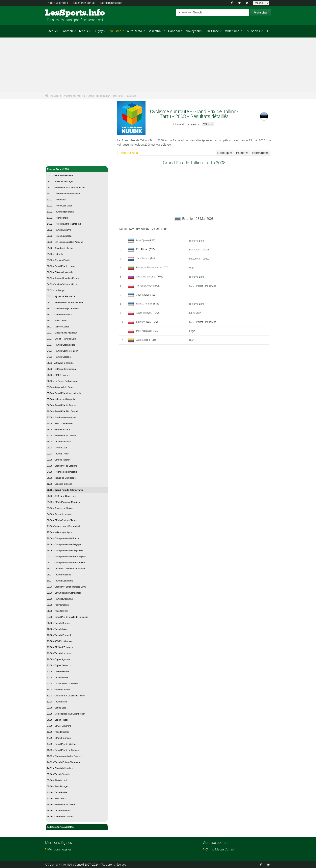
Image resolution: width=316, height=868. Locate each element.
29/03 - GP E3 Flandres (59, 375)
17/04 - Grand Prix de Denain (61, 436)
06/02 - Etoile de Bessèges (60, 181)
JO (267, 31)
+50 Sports (253, 31)
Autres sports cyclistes (77, 827)
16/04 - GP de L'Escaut (58, 429)
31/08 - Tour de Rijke (57, 702)
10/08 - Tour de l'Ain (57, 629)
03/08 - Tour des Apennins (60, 599)
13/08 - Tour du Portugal (59, 635)
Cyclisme (115, 31)
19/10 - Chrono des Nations (61, 817)
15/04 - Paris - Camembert (60, 423)
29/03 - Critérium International (62, 369)
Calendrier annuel (84, 3)
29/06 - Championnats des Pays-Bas (65, 550)
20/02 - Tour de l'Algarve (59, 230)
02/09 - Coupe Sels (56, 708)
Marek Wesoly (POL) (147, 322)
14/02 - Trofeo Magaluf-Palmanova (64, 224)
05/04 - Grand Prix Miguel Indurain (64, 393)
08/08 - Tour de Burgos (58, 623)
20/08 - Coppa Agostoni (59, 659)
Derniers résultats (111, 3)
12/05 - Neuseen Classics (60, 484)
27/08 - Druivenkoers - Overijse (62, 684)
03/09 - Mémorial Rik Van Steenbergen (66, 714)
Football (67, 31)
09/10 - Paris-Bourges (58, 786)
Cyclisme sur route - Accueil (63, 161)
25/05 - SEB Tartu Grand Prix (61, 496)
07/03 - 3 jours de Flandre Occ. (62, 296)
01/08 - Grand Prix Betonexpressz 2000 (66, 587)
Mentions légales (59, 849)
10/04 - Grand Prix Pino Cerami (62, 411)
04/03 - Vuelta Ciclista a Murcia (62, 284)
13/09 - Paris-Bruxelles (58, 732)
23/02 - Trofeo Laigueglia (59, 236)
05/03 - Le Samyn (56, 290)
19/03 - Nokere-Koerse (58, 327)
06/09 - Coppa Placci (57, 720)
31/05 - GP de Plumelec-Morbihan (64, 502)
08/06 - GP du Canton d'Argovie (63, 520)
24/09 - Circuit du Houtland (60, 768)
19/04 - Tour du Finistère (59, 442)
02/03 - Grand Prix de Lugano (62, 266)
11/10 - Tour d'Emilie (57, 792)
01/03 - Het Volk (55, 254)
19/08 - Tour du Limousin (59, 653)
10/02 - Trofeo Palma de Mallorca (63, 194)
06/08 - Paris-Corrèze (58, 611)
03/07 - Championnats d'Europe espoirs (67, 556)
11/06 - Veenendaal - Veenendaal (63, 526)
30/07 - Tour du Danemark (60, 581)
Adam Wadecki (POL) (148, 313)
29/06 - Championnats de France (63, 538)
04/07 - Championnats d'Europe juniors (66, 563)
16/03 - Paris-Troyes (57, 321)
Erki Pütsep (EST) (146, 249)
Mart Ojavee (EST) (146, 240)
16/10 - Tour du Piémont (59, 811)
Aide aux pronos (58, 3)
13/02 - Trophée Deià (57, 218)
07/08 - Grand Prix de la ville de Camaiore (68, 617)
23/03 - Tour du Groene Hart (61, 345)
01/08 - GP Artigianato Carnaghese (64, 593)
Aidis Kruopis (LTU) (146, 340)
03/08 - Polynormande (58, 605)
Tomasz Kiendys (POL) (148, 286)
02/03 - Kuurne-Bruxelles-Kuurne (63, 278)
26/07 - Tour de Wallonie (59, 575)
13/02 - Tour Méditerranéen (60, 212)
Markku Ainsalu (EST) (148, 303)
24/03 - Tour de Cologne (59, 357)
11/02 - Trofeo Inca (56, 200)
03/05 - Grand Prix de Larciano (62, 466)
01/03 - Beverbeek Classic (60, 248)
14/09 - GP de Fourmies (59, 738)
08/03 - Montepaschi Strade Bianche (65, 302)
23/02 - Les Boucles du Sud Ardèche (65, 242)
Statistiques (225, 153)
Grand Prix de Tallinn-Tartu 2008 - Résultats (112, 96)
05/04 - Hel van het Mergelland (62, 399)
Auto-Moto (135, 31)
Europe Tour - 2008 (77, 169)
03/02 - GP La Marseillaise (60, 175)
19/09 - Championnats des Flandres (65, 756)
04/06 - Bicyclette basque (59, 514)
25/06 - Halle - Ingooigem (59, 532)
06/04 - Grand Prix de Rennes (62, 405)
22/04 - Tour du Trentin (58, 454)
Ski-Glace (212, 31)
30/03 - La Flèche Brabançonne (62, 381)
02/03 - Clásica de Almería (60, 272)
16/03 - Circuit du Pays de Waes (63, 308)
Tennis (83, 31)
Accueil (53, 31)
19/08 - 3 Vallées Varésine (60, 641)
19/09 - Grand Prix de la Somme (63, 750)
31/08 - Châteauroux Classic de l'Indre (66, 696)
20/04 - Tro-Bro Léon (57, 448)
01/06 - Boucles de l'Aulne (60, 508)
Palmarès (242, 153)
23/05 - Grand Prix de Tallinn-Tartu (65, 490)
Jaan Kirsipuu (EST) (147, 295)
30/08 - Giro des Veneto (59, 690)
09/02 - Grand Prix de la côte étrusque (66, 188)
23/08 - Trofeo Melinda (58, 671)
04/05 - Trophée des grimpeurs (62, 472)
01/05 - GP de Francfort (59, 460)
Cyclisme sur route (73, 96)
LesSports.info (60, 13)
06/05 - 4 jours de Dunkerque (61, 478)
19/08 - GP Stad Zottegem (60, 647)
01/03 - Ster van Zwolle (58, 260)
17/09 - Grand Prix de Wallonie (62, 744)
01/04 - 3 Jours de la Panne (61, 387)
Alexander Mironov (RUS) (150, 276)
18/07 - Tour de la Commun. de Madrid (66, 569)
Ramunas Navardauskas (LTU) (152, 267)
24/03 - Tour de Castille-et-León (62, 351)
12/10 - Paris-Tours (56, 798)
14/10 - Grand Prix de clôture (61, 804)
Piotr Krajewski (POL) (147, 331)
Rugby (98, 31)
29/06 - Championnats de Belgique (64, 544)
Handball (174, 31)
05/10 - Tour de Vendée (58, 774)
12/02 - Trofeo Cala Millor (59, 206)
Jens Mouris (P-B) (146, 258)
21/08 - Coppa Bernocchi (59, 665)
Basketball (155, 31)
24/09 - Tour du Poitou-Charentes (63, 762)
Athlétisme (232, 31)
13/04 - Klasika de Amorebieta (62, 417)
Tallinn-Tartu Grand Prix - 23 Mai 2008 (143, 229)
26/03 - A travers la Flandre (60, 363)
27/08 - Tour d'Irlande (57, 677)
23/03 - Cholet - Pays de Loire (62, 339)
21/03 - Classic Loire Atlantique (62, 333)
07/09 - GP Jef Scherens (59, 726)
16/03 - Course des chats (59, 315)
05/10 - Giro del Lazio (58, 780)
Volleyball (193, 31)
